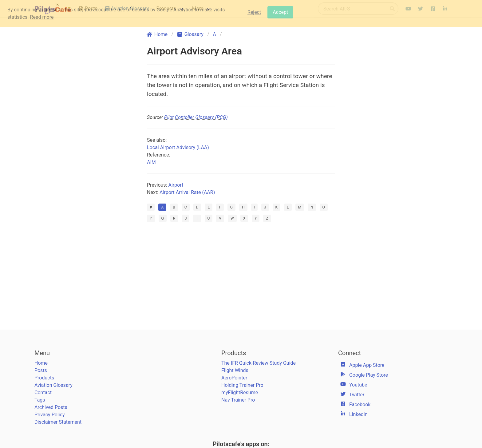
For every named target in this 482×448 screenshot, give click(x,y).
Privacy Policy (50, 415)
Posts (41, 370)
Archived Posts (51, 407)
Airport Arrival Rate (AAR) (187, 192)
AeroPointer (234, 378)
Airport (176, 185)
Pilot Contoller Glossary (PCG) (196, 117)
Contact (43, 392)
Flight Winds (235, 370)
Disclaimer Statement (58, 422)
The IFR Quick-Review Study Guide (259, 363)
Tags (40, 400)
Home (41, 363)
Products (44, 378)
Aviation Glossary (53, 385)
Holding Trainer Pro (242, 385)
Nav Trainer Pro (238, 400)
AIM (151, 162)
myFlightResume (240, 392)
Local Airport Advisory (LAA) (178, 147)
